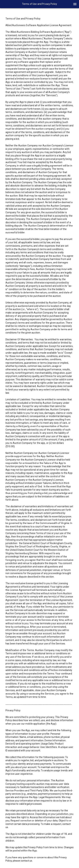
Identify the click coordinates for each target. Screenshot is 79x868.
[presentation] (39, 4)
